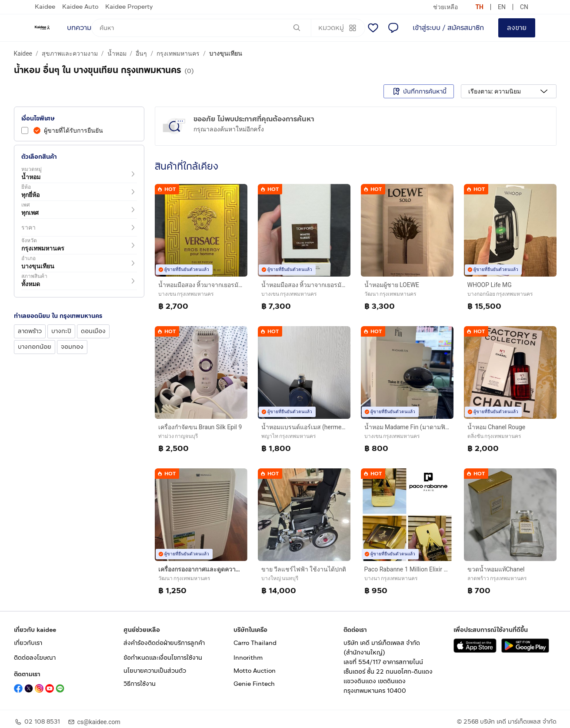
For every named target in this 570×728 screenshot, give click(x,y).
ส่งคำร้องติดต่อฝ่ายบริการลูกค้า (164, 643)
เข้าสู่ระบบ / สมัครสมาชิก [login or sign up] (448, 28)
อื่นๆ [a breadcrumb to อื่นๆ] (141, 53)
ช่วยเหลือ (445, 7)
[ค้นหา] (201, 28)
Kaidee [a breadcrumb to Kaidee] (23, 53)
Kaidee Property (129, 7)
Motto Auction (255, 671)
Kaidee (45, 7)
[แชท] (393, 28)
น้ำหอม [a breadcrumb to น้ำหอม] (117, 53)
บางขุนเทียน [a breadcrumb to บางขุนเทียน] (226, 53)
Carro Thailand (255, 643)
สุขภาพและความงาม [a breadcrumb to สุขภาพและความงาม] (70, 53)
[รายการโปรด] (373, 28)
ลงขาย (517, 28)
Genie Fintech (254, 684)
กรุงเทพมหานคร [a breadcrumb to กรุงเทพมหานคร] (178, 53)
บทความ (79, 28)
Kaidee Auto (80, 7)
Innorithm (248, 658)
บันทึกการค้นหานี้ (419, 91)
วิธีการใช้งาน (140, 684)
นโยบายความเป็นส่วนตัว (155, 671)
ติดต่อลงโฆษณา (35, 658)
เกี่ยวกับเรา (28, 643)
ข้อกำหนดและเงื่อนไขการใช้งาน (163, 658)
